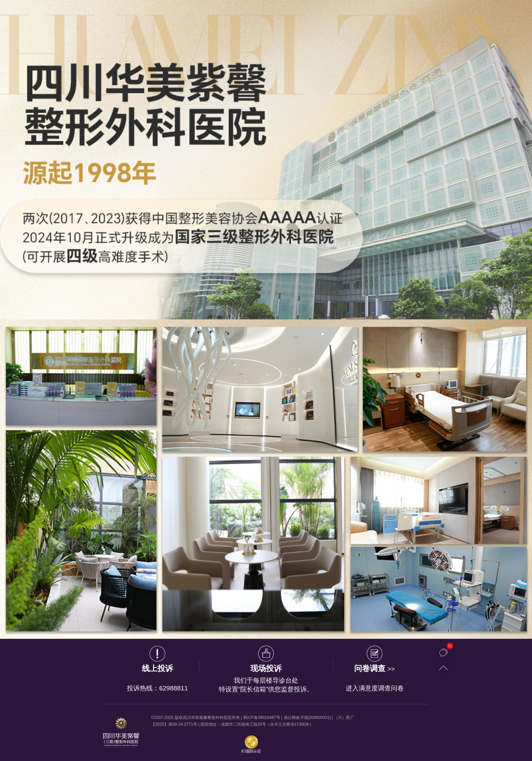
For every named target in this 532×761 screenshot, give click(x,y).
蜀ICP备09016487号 (261, 718)
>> (375, 669)
